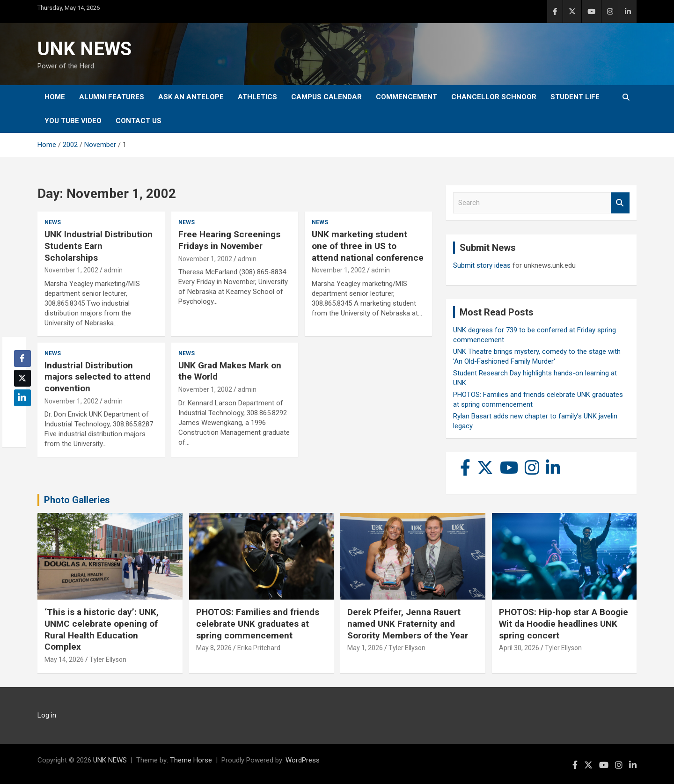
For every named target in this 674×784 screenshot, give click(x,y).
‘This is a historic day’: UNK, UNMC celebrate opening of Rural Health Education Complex (102, 629)
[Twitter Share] (22, 378)
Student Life (575, 97)
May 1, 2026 (365, 648)
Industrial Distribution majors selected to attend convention (98, 377)
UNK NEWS (84, 49)
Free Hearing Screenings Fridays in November (229, 240)
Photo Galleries (77, 500)
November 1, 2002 (71, 270)
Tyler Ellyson (108, 659)
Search (620, 203)
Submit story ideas (482, 265)
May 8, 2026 (214, 648)
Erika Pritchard (259, 648)
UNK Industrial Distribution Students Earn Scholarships (99, 246)
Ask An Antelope (191, 97)
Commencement (407, 97)
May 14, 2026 (64, 659)
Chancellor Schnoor (494, 97)
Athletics (257, 97)
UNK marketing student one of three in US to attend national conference (368, 246)
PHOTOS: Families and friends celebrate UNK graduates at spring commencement (258, 623)
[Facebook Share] (22, 359)
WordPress (303, 760)
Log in (47, 715)
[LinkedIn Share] (22, 398)
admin (113, 270)
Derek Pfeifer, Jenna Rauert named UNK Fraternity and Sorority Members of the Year (408, 623)
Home (55, 97)
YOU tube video (73, 121)
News (53, 222)
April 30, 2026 (519, 648)
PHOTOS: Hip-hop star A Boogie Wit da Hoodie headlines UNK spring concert (564, 623)
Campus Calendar (326, 97)
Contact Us (139, 121)
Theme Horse (191, 760)
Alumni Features (112, 97)
